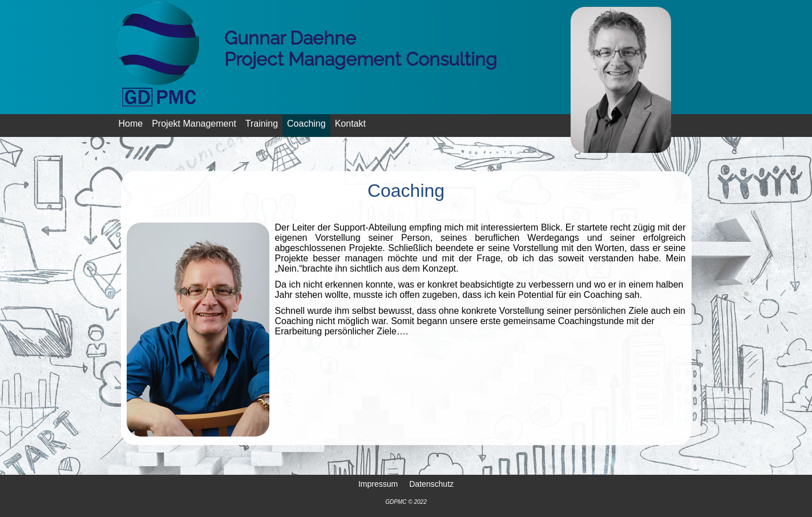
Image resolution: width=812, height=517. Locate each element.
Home (131, 124)
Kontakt (350, 124)
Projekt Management (194, 124)
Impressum (378, 483)
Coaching (306, 124)
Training (262, 124)
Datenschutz (431, 483)
